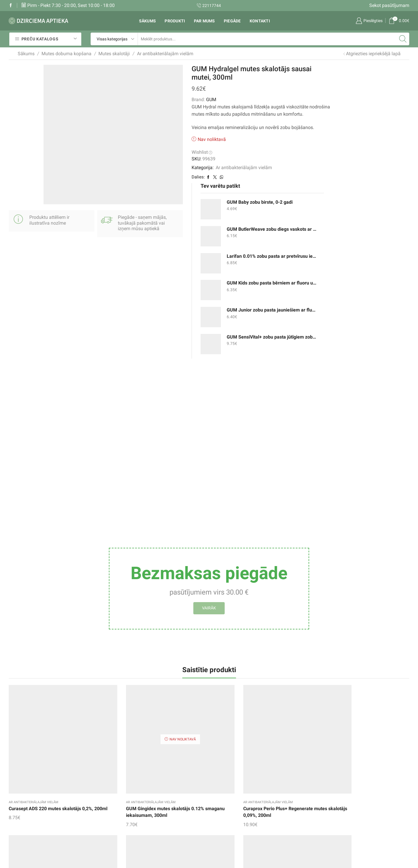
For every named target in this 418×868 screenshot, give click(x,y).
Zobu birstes (296, 797)
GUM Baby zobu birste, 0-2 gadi (311, 84)
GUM (172, 100)
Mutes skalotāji (114, 54)
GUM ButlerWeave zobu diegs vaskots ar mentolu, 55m (311, 111)
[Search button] (403, 39)
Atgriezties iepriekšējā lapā (373, 54)
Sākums (148, 21)
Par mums (205, 21)
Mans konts (156, 809)
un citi (289, 809)
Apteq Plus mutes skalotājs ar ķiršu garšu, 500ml (310, 646)
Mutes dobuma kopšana (66, 54)
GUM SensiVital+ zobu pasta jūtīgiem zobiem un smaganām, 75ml (311, 219)
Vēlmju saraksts (160, 785)
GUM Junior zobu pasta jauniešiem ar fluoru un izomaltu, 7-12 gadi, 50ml (311, 192)
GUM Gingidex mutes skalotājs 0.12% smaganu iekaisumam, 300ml (104, 650)
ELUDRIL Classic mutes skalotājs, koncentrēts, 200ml (238, 650)
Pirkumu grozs (158, 797)
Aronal (209, 710)
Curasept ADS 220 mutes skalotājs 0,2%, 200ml (35, 646)
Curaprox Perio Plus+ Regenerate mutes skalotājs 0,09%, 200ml (174, 650)
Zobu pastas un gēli (303, 773)
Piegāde (232, 21)
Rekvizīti (222, 787)
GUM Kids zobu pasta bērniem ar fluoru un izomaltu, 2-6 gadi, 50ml (311, 165)
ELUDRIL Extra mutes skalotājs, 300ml (372, 646)
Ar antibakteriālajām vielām (165, 54)
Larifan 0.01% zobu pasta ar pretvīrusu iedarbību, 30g (311, 138)
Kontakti (260, 21)
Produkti (175, 21)
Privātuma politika (232, 820)
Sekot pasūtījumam (389, 5)
